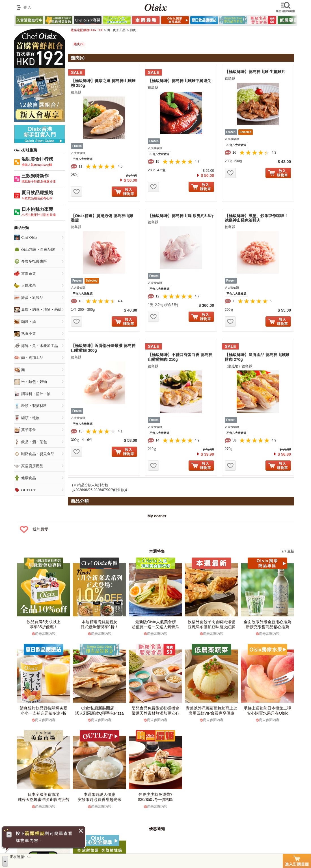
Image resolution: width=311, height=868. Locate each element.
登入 (25, 7)
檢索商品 (286, 7)
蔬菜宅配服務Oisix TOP (87, 30)
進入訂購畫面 (297, 861)
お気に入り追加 (76, 192)
